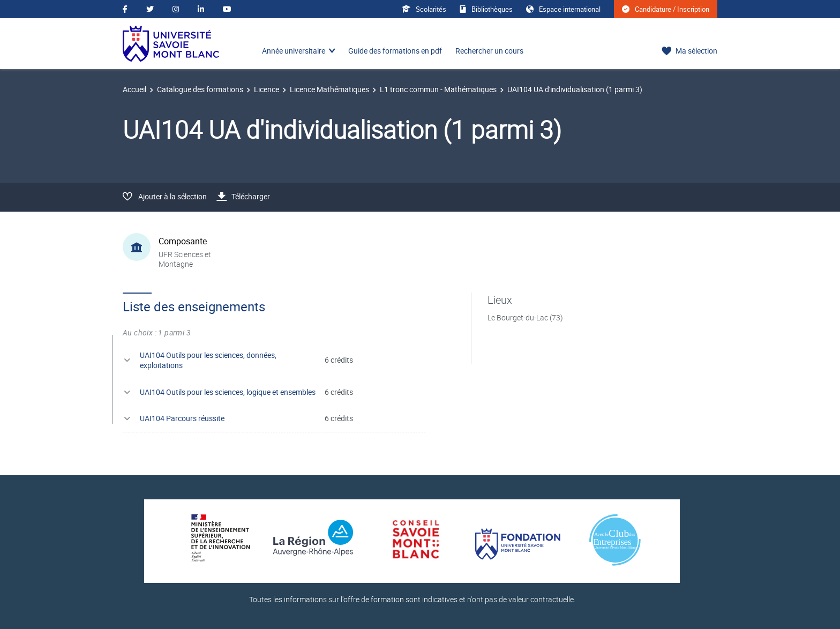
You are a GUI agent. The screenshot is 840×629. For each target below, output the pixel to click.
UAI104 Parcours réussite (182, 418)
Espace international (563, 9)
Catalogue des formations (200, 89)
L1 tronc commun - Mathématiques (438, 89)
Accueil (134, 89)
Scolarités (424, 9)
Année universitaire (294, 51)
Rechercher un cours (489, 51)
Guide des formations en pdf (395, 51)
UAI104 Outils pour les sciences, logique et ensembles (228, 392)
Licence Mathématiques (329, 89)
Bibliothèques (486, 9)
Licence (267, 89)
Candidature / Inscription (666, 9)
